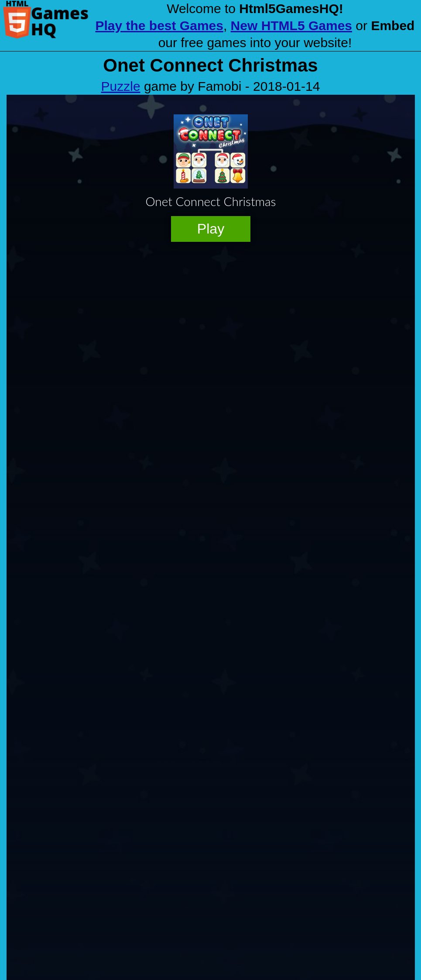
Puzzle (121, 86)
